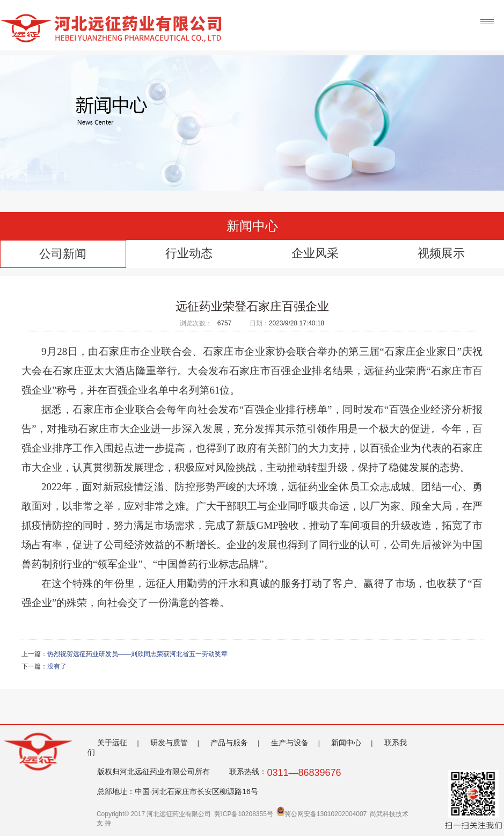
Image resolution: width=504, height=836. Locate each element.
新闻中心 (346, 743)
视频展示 (441, 253)
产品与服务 (229, 743)
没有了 (57, 666)
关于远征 (112, 743)
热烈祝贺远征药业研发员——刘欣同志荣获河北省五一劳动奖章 (137, 654)
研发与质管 (169, 743)
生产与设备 (290, 743)
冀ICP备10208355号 (243, 814)
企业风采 (315, 253)
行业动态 (189, 253)
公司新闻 (63, 254)
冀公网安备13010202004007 (322, 814)
